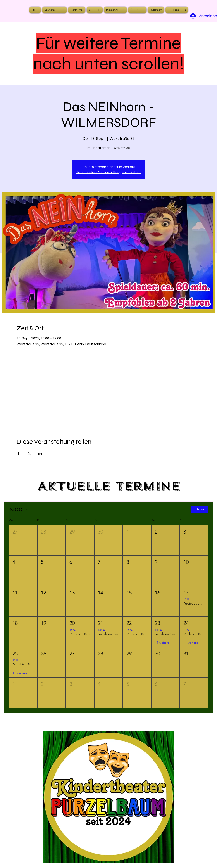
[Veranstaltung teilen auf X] (29, 453)
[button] (23, 540)
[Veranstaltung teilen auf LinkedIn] (40, 453)
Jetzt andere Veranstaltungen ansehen (108, 172)
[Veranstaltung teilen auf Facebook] (19, 453)
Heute (200, 509)
